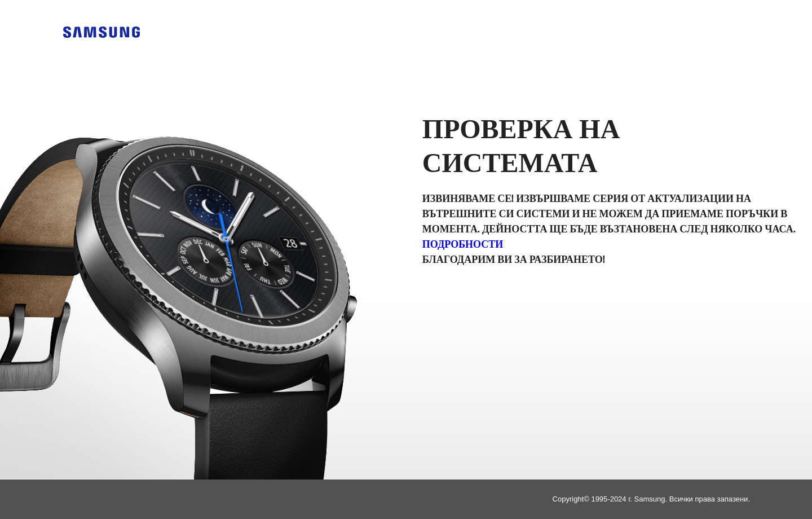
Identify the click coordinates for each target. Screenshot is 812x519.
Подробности (463, 245)
